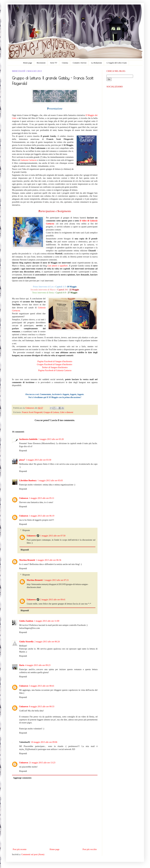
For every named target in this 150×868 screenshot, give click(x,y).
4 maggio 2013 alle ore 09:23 (38, 665)
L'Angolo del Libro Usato (117, 63)
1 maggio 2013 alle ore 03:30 (39, 460)
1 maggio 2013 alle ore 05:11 (42, 498)
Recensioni (41, 63)
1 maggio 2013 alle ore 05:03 (50, 480)
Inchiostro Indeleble (28, 439)
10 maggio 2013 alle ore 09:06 (44, 742)
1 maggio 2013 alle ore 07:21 (56, 580)
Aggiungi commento (22, 778)
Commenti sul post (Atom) (33, 854)
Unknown (30, 408)
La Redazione (97, 63)
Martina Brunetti (27, 560)
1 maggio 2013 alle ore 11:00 (47, 621)
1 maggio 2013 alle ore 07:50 (53, 536)
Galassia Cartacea (28, 160)
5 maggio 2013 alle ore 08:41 (42, 686)
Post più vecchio (90, 849)
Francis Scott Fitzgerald (32, 412)
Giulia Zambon (26, 621)
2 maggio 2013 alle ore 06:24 (47, 642)
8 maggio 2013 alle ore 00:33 (42, 706)
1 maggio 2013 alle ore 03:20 (51, 439)
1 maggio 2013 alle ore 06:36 (49, 560)
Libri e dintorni (67, 412)
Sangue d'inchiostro (55, 361)
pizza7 (22, 460)
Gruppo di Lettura (51, 412)
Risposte (26, 530)
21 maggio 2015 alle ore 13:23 (42, 763)
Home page (28, 63)
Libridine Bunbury (28, 480)
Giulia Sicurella (26, 642)
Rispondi (23, 451)
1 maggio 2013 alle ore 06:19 (42, 516)
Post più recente (20, 849)
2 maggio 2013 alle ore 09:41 (53, 600)
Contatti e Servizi (80, 63)
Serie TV (54, 63)
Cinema (65, 63)
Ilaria (22, 665)
